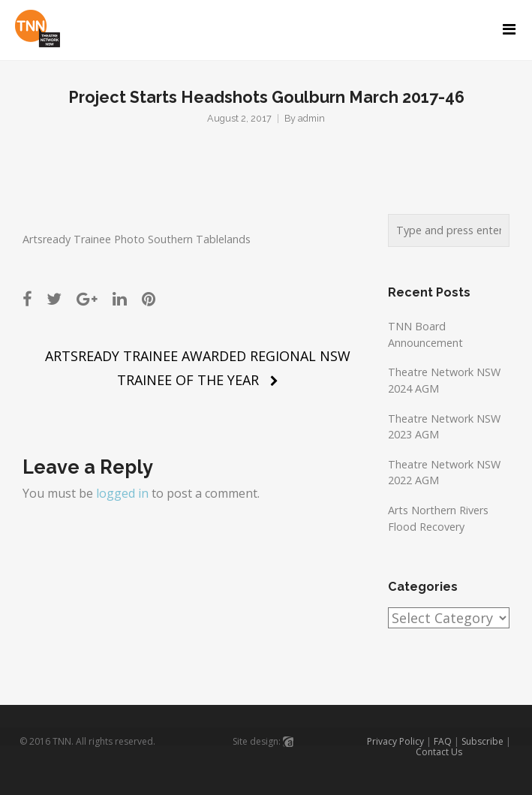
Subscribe (482, 741)
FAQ (443, 741)
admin (311, 118)
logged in (122, 493)
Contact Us (439, 752)
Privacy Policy (395, 741)
